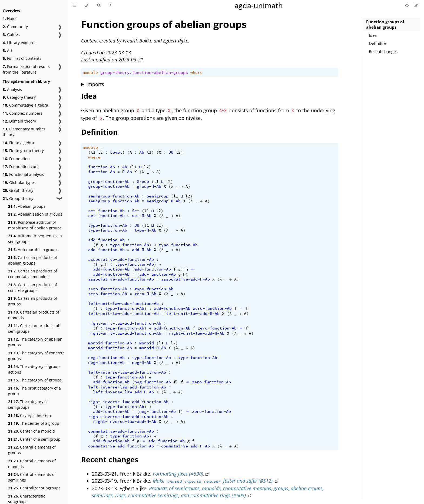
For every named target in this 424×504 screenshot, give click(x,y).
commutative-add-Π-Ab (186, 446)
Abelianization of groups (35, 214)
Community (15, 27)
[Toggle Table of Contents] (75, 5)
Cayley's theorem (29, 415)
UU (171, 152)
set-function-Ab (106, 211)
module (91, 73)
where (196, 73)
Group (143, 182)
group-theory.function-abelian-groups (144, 73)
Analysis (12, 89)
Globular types (19, 182)
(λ (142, 172)
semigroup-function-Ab (114, 196)
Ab (142, 152)
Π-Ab (127, 172)
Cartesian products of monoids (34, 315)
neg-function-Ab (106, 358)
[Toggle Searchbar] (99, 5)
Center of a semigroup (34, 439)
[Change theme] (87, 5)
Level (116, 152)
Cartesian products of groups (33, 301)
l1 (93, 152)
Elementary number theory (24, 132)
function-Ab (102, 167)
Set (136, 211)
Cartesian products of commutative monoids (33, 274)
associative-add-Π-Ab (186, 279)
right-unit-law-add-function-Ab (125, 323)
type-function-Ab (108, 225)
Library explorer (19, 43)
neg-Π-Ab (142, 363)
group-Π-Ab (149, 186)
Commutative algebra (25, 105)
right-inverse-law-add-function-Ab (128, 402)
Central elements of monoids (32, 464)
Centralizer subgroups (34, 488)
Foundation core (21, 167)
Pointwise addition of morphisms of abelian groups (35, 225)
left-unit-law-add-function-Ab (123, 304)
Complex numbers (23, 113)
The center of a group (34, 423)
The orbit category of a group (34, 391)
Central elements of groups (32, 450)
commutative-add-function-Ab (121, 431)
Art (8, 50)
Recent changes (383, 51)
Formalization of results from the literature (26, 69)
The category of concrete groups (36, 356)
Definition (378, 43)
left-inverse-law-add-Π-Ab (123, 392)
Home (10, 19)
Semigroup (158, 196)
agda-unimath (259, 5)
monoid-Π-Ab (153, 348)
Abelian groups (27, 206)
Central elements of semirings (32, 477)
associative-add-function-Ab (121, 259)
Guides (11, 34)
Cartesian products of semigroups (34, 328)
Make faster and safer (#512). (213, 481)
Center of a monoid (32, 431)
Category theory (19, 97)
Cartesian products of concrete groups (33, 288)
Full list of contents (22, 58)
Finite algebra (18, 143)
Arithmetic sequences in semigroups (35, 239)
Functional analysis (23, 174)
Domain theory (19, 121)
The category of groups (35, 380)
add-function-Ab (106, 240)
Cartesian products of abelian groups (33, 260)
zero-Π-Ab (145, 294)
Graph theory (18, 190)
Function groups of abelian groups (385, 24)
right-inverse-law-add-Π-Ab (125, 421)
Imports (95, 84)
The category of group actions (34, 369)
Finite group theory (23, 151)
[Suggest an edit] (416, 5)
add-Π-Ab (142, 250)
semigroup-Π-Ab (164, 201)
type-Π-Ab (145, 230)
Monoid (147, 343)
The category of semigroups (28, 404)
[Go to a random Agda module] (111, 5)
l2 (100, 152)
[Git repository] (408, 5)
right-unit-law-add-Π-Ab (196, 333)
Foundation (16, 159)
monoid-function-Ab (110, 343)
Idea (373, 35)
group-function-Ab (109, 182)
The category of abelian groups (35, 342)
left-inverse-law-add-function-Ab (127, 372)
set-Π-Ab (142, 216)
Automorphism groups (33, 250)
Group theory (18, 198)
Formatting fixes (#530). (179, 474)
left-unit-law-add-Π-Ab (193, 314)
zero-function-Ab (108, 289)
